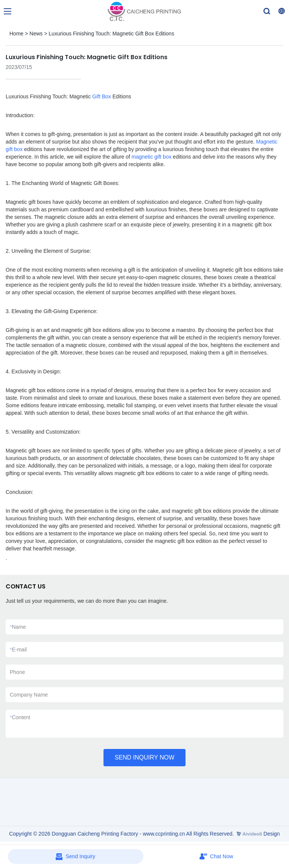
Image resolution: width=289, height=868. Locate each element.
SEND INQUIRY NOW (145, 757)
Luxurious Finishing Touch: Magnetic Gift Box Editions (111, 34)
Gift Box (102, 96)
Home (16, 34)
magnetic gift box (152, 157)
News (36, 34)
